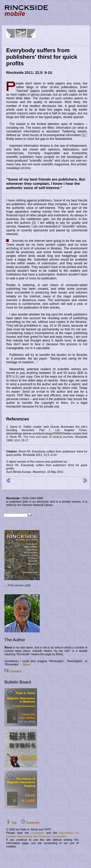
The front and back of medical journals (48, 437)
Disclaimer (38, 833)
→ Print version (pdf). (18, 585)
